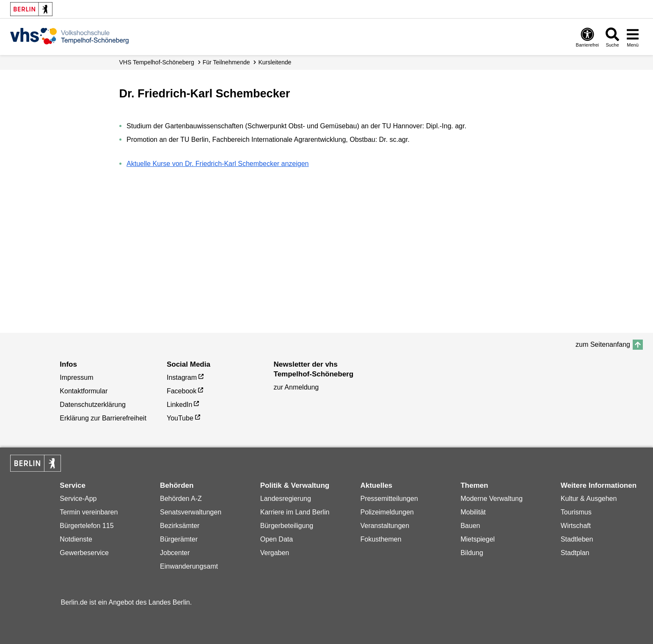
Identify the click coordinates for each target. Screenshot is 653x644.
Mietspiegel (478, 539)
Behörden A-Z (181, 499)
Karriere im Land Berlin (295, 512)
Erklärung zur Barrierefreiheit (103, 418)
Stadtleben (577, 539)
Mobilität (473, 512)
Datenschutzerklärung (93, 405)
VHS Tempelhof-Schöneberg (157, 62)
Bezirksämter (180, 526)
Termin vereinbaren (89, 512)
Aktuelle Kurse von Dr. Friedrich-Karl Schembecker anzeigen (218, 164)
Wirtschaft (576, 526)
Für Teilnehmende (226, 62)
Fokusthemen (381, 539)
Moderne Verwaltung (492, 499)
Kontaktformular (84, 391)
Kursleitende (275, 62)
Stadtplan (575, 553)
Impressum (76, 377)
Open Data (277, 539)
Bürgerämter (179, 539)
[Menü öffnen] (633, 37)
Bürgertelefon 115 (87, 526)
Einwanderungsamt (189, 566)
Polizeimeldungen (387, 512)
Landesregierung (286, 499)
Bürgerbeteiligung (287, 526)
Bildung (472, 553)
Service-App (78, 499)
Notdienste (76, 539)
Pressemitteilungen (389, 499)
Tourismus (576, 512)
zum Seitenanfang (603, 344)
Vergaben (275, 553)
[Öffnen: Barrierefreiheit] (587, 37)
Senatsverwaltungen (191, 512)
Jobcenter (175, 553)
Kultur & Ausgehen (589, 499)
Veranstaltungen (385, 526)
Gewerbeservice (84, 553)
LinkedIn (180, 405)
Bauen (470, 526)
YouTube (180, 418)
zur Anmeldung (296, 387)
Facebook (182, 391)
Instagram (182, 377)
